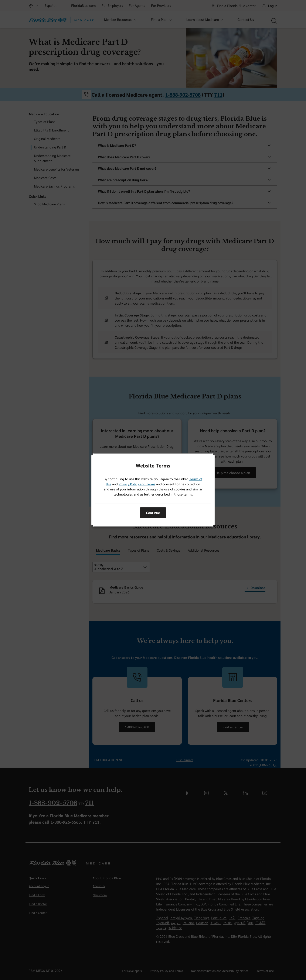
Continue (153, 513)
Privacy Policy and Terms (137, 484)
